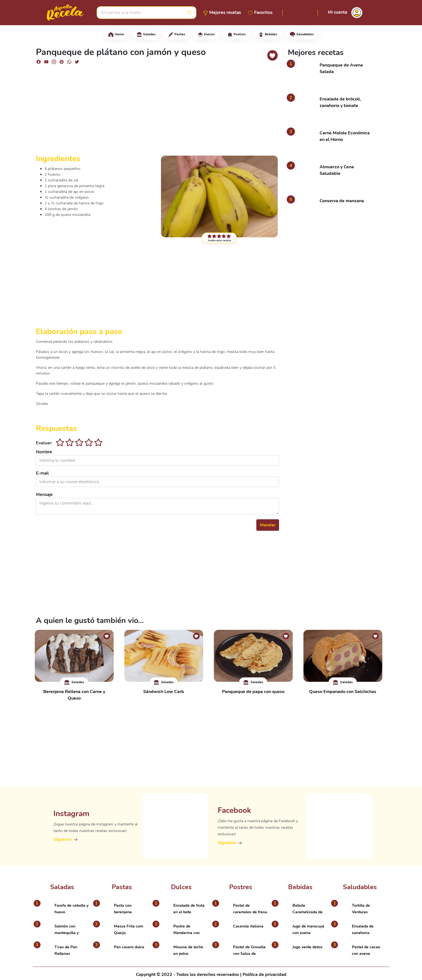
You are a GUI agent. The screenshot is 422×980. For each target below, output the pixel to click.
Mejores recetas (225, 13)
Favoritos (263, 13)
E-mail (42, 473)
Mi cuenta (337, 12)
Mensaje (44, 495)
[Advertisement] (157, 112)
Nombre (44, 452)
